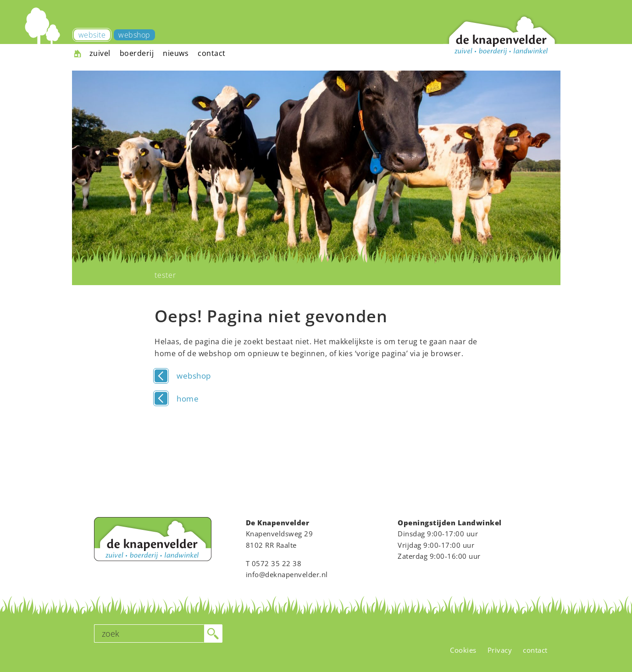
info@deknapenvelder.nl (287, 574)
